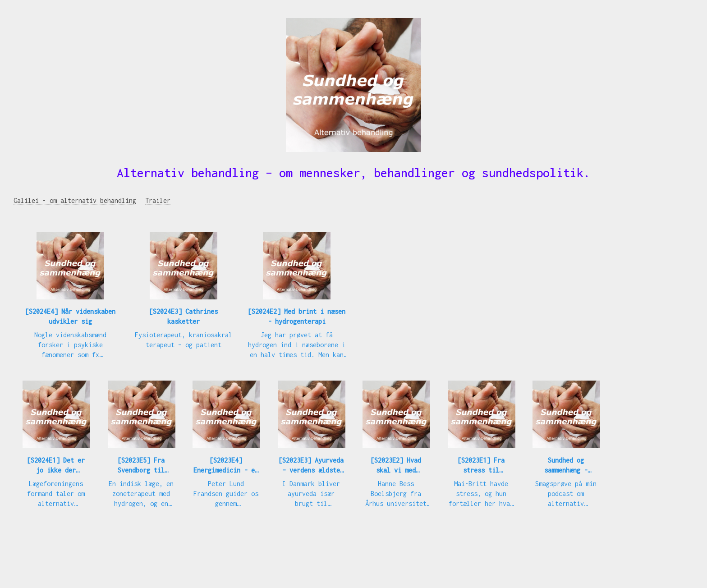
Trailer (158, 200)
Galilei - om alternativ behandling (75, 200)
